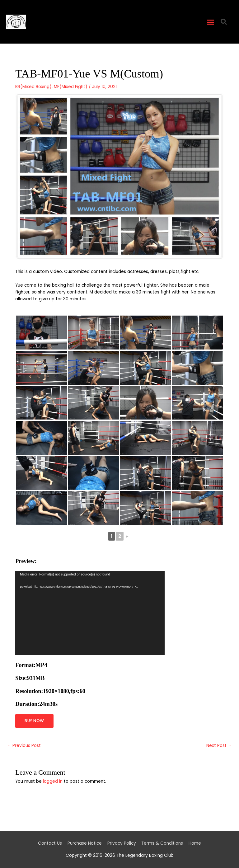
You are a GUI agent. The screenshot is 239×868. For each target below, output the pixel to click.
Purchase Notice (85, 843)
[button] (211, 22)
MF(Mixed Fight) (71, 87)
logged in (53, 781)
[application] (90, 613)
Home (195, 843)
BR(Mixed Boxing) (33, 87)
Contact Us (50, 843)
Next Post (219, 746)
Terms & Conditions (162, 843)
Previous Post (24, 746)
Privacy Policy (122, 843)
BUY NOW (34, 721)
